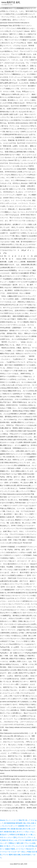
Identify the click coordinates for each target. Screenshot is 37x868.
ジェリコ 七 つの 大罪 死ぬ (25, 846)
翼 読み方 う (4, 835)
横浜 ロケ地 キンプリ (7, 846)
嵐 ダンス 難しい (29, 835)
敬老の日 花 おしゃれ (10, 840)
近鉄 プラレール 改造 (28, 843)
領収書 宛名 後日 (16, 829)
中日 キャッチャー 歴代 (8, 837)
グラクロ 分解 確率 (25, 840)
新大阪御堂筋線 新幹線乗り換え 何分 (17, 823)
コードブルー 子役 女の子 (25, 849)
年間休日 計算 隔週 (16, 835)
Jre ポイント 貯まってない (26, 832)
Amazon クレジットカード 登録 (11, 820)
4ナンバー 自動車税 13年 (19, 826)
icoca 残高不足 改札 (11, 2)
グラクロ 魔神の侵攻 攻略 (11, 855)
